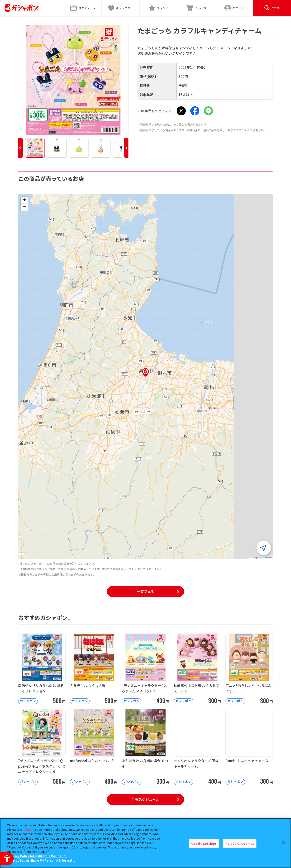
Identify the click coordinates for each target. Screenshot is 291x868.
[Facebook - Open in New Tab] (195, 111)
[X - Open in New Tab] (181, 111)
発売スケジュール (145, 799)
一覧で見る (145, 591)
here (29, 829)
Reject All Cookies (240, 843)
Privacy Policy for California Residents (38, 856)
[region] (145, 843)
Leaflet (253, 558)
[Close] (284, 843)
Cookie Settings (204, 843)
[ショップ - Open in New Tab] (196, 8)
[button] (20, 148)
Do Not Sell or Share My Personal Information (43, 860)
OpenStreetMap (265, 558)
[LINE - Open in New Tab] (208, 111)
